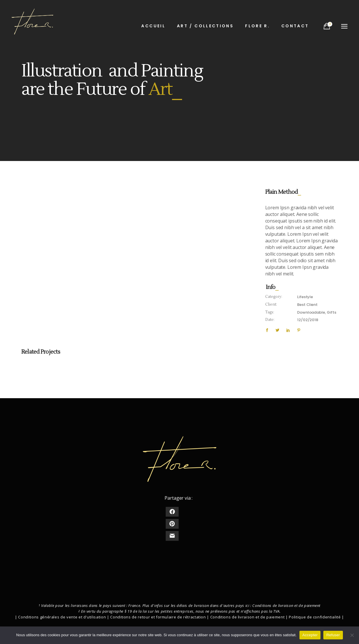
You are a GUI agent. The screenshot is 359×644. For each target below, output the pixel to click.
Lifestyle (305, 297)
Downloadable (311, 312)
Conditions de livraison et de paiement (286, 605)
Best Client (307, 305)
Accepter (310, 635)
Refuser (333, 635)
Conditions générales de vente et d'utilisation (62, 617)
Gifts (331, 312)
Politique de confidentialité (315, 617)
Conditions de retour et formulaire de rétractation (158, 617)
